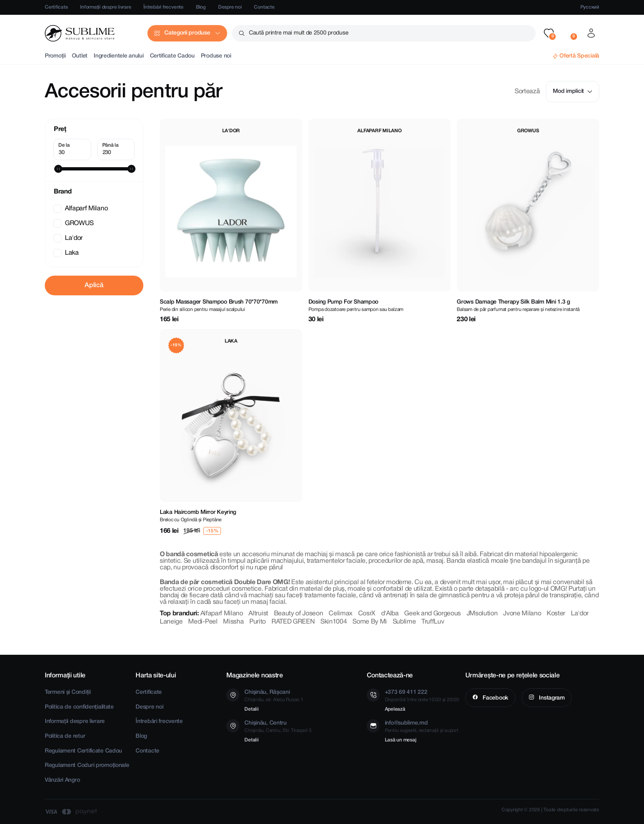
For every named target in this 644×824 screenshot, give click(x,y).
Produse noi (216, 56)
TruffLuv (433, 622)
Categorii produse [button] (187, 33)
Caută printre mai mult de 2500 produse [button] (299, 33)
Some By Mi (370, 622)
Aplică (94, 285)
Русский (590, 7)
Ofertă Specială (579, 56)
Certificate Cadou (172, 56)
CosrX (367, 614)
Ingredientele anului (118, 56)
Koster (556, 614)
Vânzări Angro (62, 780)
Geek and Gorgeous (432, 614)
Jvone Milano (522, 614)
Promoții (55, 56)
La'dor (69, 238)
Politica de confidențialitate (79, 707)
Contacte (264, 7)
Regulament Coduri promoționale (87, 765)
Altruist (258, 614)
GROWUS (74, 223)
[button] (549, 33)
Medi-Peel (203, 622)
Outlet (80, 56)
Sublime (404, 622)
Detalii (251, 709)
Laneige (171, 622)
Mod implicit (573, 91)
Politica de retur (65, 736)
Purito (258, 622)
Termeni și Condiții (68, 692)
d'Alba (390, 614)
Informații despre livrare (106, 7)
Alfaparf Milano (81, 209)
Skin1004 (333, 622)
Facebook (494, 698)
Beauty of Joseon (299, 614)
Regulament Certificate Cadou (83, 751)
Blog (201, 7)
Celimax (340, 614)
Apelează (395, 709)
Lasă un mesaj (401, 740)
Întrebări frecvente (163, 7)
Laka (67, 253)
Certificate (56, 7)
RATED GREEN (293, 622)
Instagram (551, 698)
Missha (233, 622)
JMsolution (482, 614)
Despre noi (230, 7)
